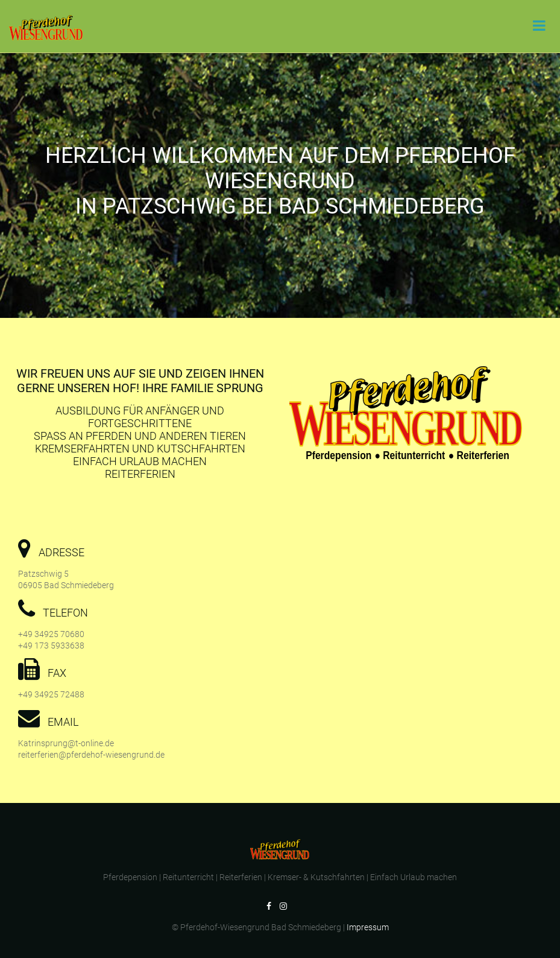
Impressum (368, 927)
